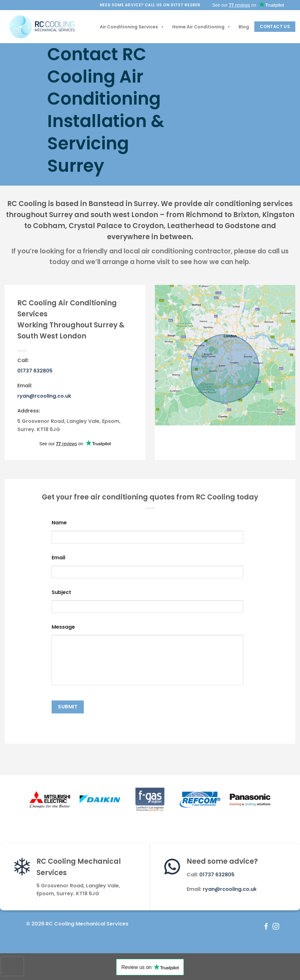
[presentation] (12, 966)
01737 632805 (35, 371)
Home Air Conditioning (201, 27)
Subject (61, 593)
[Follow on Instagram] (276, 927)
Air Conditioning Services (132, 27)
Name (59, 523)
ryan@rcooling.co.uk (44, 396)
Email (58, 558)
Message (63, 627)
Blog (244, 27)
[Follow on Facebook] (266, 927)
